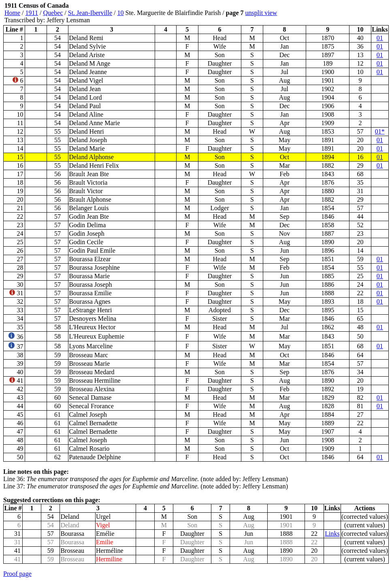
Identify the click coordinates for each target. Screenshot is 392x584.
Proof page (17, 574)
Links (332, 534)
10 (120, 13)
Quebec (53, 13)
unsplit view (261, 13)
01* (380, 131)
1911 (32, 13)
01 (380, 38)
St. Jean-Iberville (90, 13)
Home (12, 13)
